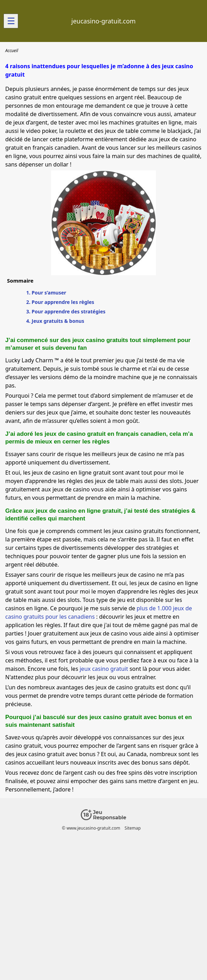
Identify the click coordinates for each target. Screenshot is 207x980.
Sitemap (133, 828)
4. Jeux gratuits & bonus (55, 321)
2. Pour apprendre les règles (60, 302)
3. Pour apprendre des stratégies (66, 311)
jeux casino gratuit (104, 669)
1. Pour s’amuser (46, 293)
